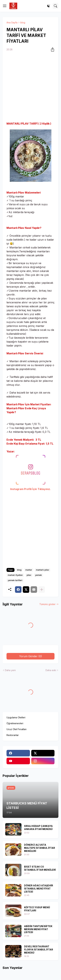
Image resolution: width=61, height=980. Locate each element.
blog (23, 22)
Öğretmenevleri (15, 723)
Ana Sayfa (12, 22)
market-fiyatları (15, 575)
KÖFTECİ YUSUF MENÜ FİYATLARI (37, 909)
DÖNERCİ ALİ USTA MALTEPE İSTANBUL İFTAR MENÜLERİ (40, 848)
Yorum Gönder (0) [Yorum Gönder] (31, 656)
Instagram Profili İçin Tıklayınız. (30, 489)
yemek (38, 575)
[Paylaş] (52, 50)
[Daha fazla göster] (42, 590)
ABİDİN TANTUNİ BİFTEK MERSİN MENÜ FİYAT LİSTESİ (38, 929)
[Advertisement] (30, 87)
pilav (29, 575)
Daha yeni (10, 670)
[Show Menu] (5, 6)
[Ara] (55, 6)
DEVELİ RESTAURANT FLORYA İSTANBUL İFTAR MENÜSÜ (39, 950)
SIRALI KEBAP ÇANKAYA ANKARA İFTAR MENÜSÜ (38, 828)
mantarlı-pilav (43, 570)
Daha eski (51, 670)
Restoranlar (13, 735)
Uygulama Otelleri (16, 717)
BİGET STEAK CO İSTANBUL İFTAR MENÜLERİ (40, 868)
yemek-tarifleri (15, 580)
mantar (29, 570)
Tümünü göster (47, 604)
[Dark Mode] (49, 6)
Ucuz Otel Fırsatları (17, 729)
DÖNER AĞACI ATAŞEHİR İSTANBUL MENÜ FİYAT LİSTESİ (39, 889)
